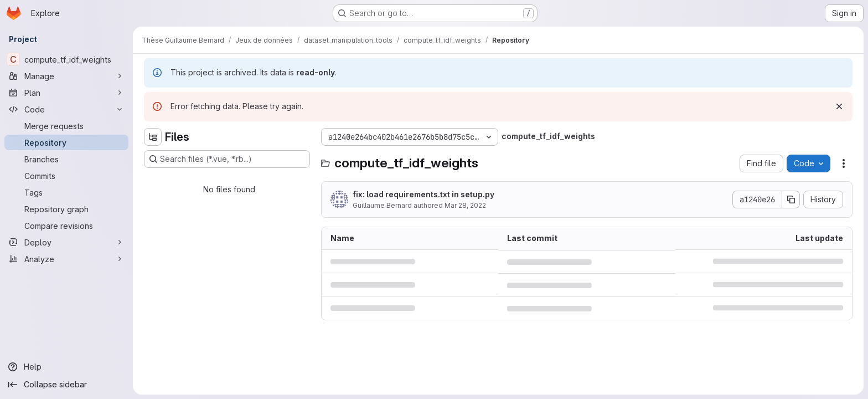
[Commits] (66, 176)
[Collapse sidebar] (66, 385)
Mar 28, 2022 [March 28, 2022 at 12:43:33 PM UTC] (465, 205)
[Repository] (66, 142)
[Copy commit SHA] (791, 199)
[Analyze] (66, 259)
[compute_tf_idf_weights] (66, 59)
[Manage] (66, 76)
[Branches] (66, 159)
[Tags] (66, 192)
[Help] (66, 367)
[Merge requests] (66, 126)
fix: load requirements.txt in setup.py (423, 194)
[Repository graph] (66, 209)
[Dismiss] (839, 106)
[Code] (66, 109)
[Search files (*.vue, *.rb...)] (227, 159)
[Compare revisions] (66, 226)
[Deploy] (66, 242)
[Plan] (66, 93)
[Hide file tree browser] (153, 137)
